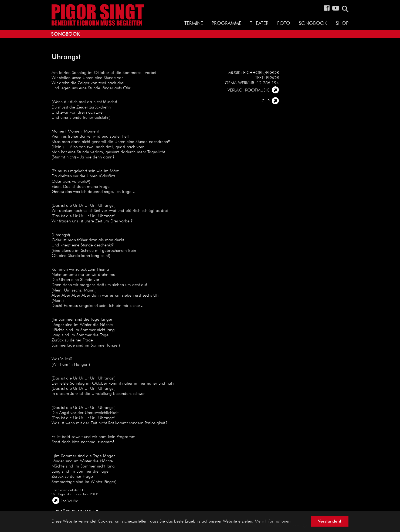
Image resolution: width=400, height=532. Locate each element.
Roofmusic (257, 90)
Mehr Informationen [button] (273, 521)
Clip (266, 101)
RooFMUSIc (69, 501)
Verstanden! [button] (330, 521)
